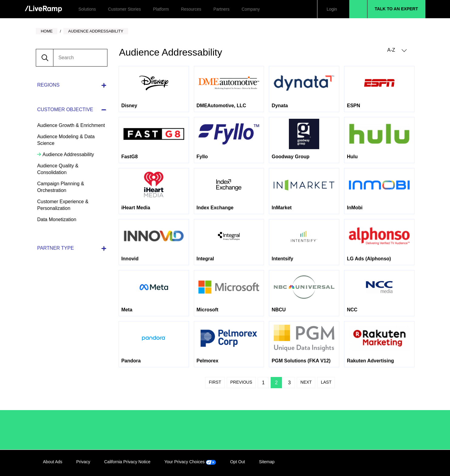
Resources (191, 9)
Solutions (87, 9)
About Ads (53, 462)
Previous (241, 382)
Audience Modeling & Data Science (66, 140)
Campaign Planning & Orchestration (61, 187)
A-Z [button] (397, 50)
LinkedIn (366, 463)
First (215, 382)
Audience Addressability (68, 154)
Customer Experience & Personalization (63, 205)
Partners (221, 9)
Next (306, 382)
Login (332, 9)
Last (326, 382)
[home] (43, 9)
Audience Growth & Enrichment (71, 125)
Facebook (378, 463)
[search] (80, 58)
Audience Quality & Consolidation (58, 169)
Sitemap (267, 462)
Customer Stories (124, 9)
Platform (161, 9)
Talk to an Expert (396, 9)
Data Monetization (57, 219)
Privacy (83, 462)
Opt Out (237, 462)
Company (251, 9)
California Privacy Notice (127, 462)
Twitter (391, 463)
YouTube (403, 463)
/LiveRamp (63, 430)
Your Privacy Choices (190, 462)
